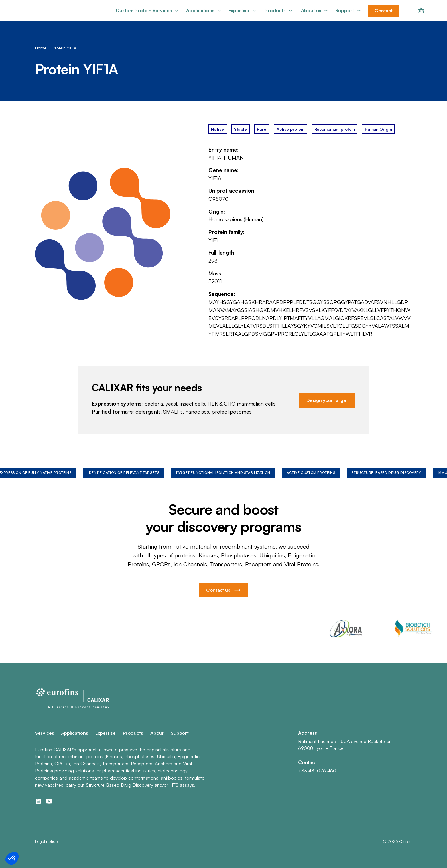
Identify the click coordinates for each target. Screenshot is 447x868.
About (157, 733)
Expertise (105, 733)
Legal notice (46, 841)
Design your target (327, 400)
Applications (75, 733)
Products (133, 733)
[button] (148, 11)
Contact (384, 10)
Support (180, 733)
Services (45, 733)
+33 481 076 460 (317, 771)
